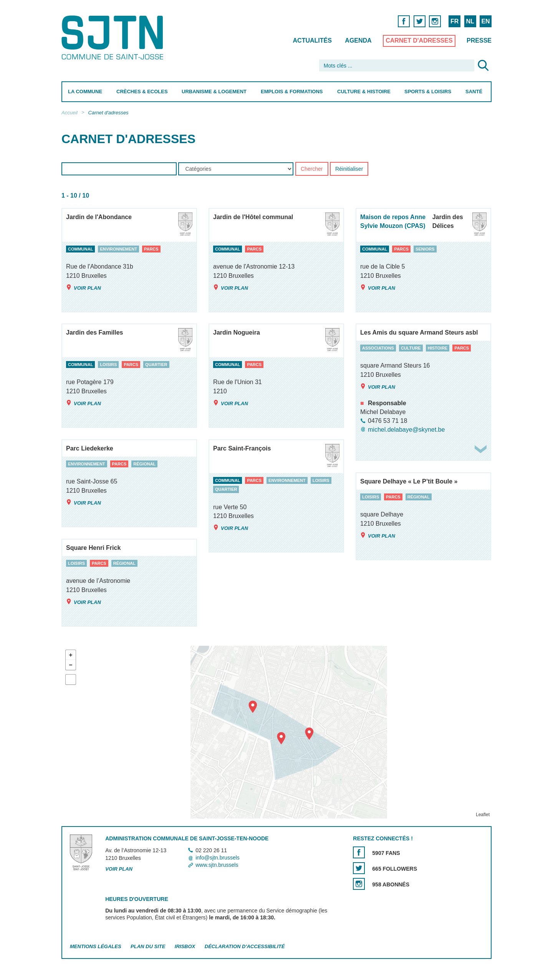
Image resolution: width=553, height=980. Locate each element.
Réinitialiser (349, 169)
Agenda (358, 40)
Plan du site (148, 946)
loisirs (108, 365)
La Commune (85, 92)
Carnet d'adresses (419, 40)
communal (80, 249)
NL (470, 21)
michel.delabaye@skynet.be (406, 430)
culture (411, 348)
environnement (118, 249)
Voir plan (84, 288)
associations (378, 348)
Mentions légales (96, 946)
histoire (438, 348)
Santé (474, 92)
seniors (425, 249)
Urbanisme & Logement (214, 92)
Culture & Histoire (364, 92)
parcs (151, 249)
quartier (156, 365)
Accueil (70, 113)
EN (485, 21)
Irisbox (185, 946)
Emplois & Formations (292, 92)
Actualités (312, 40)
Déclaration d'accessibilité (245, 946)
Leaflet (483, 815)
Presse (479, 40)
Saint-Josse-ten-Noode (114, 37)
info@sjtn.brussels (218, 858)
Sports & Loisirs (428, 92)
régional (144, 464)
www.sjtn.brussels (217, 865)
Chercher (312, 169)
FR (454, 21)
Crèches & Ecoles (142, 92)
